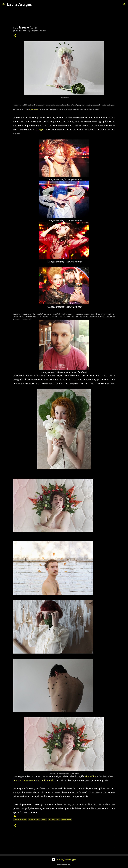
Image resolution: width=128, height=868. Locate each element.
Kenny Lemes (66, 820)
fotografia (54, 820)
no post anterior (34, 109)
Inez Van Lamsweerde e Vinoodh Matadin (34, 780)
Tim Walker (91, 776)
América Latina (20, 820)
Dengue (40, 129)
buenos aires (34, 820)
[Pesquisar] (35, 4)
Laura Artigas (19, 4)
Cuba (44, 820)
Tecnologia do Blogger (64, 860)
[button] (15, 36)
